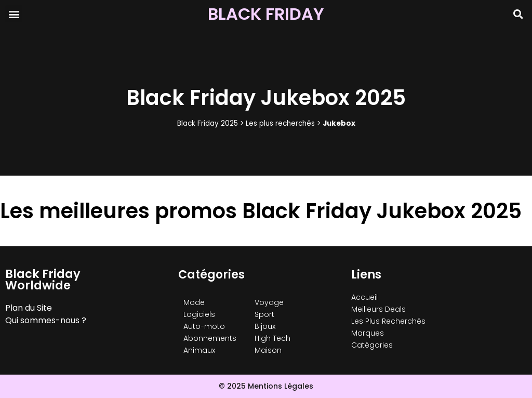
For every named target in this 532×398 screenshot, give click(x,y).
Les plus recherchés (280, 123)
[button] (14, 14)
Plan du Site (29, 308)
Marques (368, 333)
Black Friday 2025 (208, 123)
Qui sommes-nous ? (46, 320)
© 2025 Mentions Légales (266, 386)
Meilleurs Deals (378, 309)
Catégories (372, 345)
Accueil (364, 297)
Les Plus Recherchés (388, 321)
